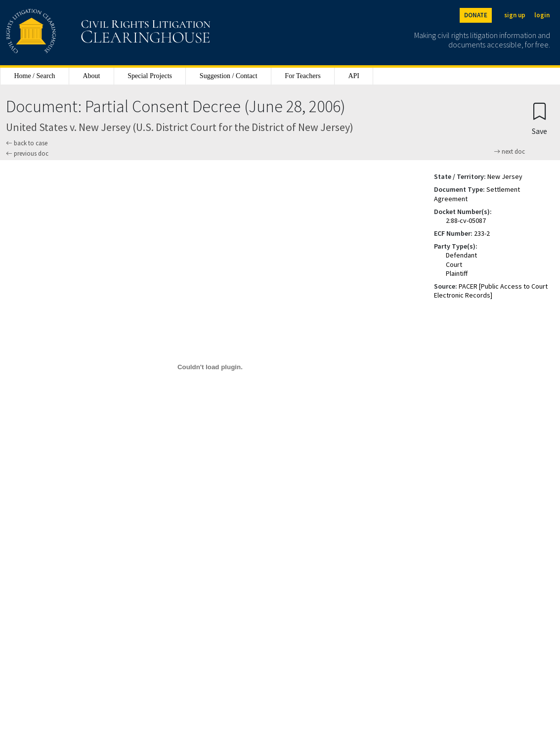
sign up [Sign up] (515, 15)
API (354, 76)
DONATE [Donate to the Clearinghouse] (476, 15)
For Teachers (302, 76)
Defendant (461, 255)
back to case (27, 143)
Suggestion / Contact (229, 76)
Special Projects (150, 76)
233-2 (482, 233)
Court (454, 264)
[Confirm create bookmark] (539, 118)
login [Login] (542, 15)
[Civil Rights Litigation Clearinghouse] (80, 33)
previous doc (27, 153)
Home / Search (34, 76)
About (91, 76)
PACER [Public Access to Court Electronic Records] (491, 291)
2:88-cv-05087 (466, 220)
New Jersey (505, 176)
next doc (509, 152)
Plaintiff (457, 273)
